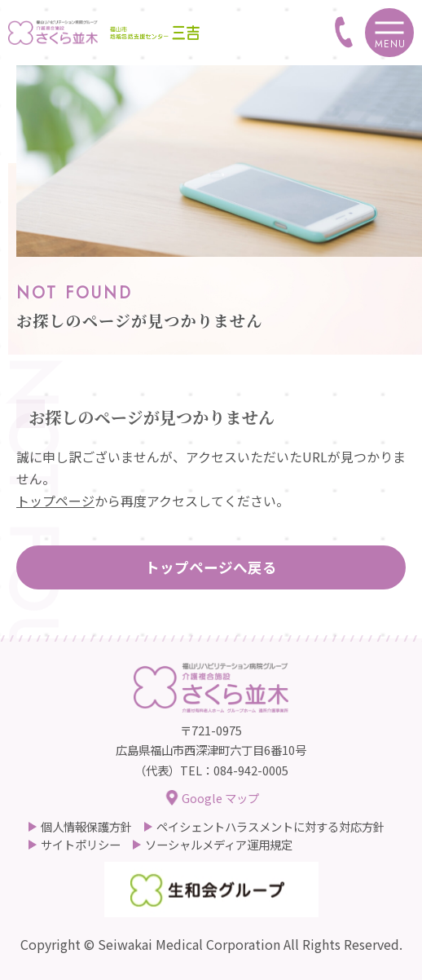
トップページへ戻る (211, 567)
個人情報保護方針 (86, 827)
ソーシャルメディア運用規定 (219, 845)
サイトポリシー (81, 845)
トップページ (55, 501)
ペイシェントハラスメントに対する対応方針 (270, 827)
